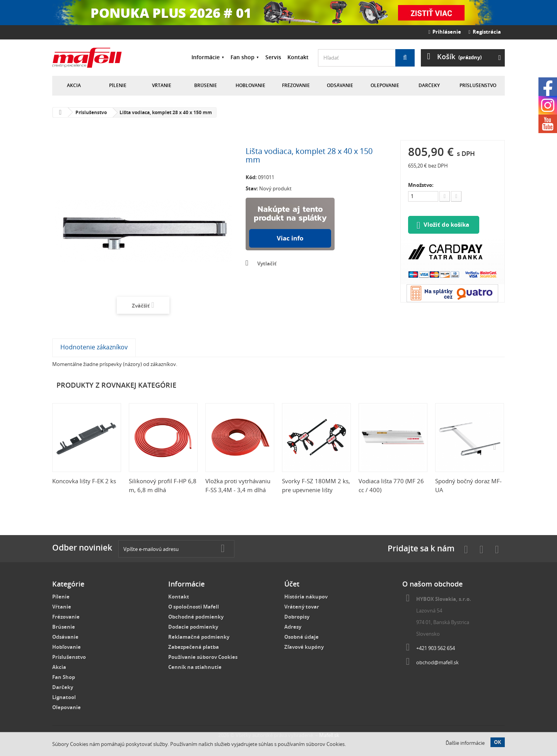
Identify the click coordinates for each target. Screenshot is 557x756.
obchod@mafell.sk (437, 662)
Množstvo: (421, 185)
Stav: (252, 188)
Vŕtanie (162, 85)
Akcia (74, 85)
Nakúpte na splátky (290, 224)
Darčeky (429, 85)
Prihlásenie (445, 32)
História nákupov (306, 597)
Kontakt (298, 57)
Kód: (251, 177)
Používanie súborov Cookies (203, 657)
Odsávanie (340, 85)
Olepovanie (385, 85)
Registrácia (485, 32)
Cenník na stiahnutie (195, 667)
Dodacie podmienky (193, 627)
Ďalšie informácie (465, 743)
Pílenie (118, 85)
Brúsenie (206, 85)
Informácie (206, 57)
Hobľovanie (250, 85)
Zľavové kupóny (304, 647)
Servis (273, 57)
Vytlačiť (267, 263)
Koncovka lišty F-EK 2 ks (84, 481)
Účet (292, 584)
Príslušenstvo (478, 85)
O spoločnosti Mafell (194, 607)
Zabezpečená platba (194, 647)
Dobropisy (297, 617)
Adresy (293, 627)
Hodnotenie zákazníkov (94, 347)
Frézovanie (296, 85)
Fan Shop (64, 677)
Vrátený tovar (302, 607)
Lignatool (64, 697)
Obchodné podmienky (196, 617)
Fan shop (243, 57)
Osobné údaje (302, 637)
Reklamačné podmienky (199, 637)
